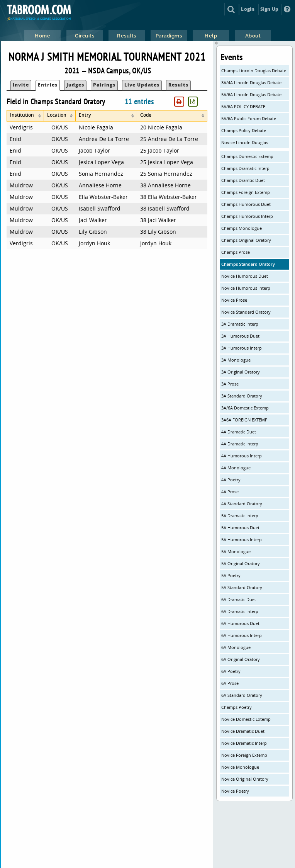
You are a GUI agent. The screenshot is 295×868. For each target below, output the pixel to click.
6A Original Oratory (241, 659)
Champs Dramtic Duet (243, 180)
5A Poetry (231, 575)
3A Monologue (236, 360)
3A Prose (230, 384)
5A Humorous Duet (240, 527)
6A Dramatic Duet (239, 599)
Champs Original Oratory (246, 240)
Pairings (104, 85)
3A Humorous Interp (242, 348)
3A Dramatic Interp (240, 324)
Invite (21, 85)
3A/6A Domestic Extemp (245, 408)
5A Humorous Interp (242, 539)
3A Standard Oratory (242, 396)
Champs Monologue (242, 228)
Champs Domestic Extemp (247, 156)
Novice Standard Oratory (246, 312)
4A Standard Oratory (242, 504)
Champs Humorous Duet (246, 204)
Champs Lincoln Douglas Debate (254, 70)
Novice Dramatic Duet (243, 731)
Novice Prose (234, 300)
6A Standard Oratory (242, 695)
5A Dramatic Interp (240, 516)
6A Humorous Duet (240, 623)
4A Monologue (236, 468)
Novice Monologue (240, 767)
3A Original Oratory (241, 372)
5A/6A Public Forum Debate (249, 118)
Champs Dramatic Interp (245, 168)
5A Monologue (236, 551)
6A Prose (230, 683)
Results (178, 85)
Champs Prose (236, 252)
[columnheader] (25, 116)
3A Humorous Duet (240, 336)
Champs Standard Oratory (248, 264)
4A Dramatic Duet (239, 432)
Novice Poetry (235, 791)
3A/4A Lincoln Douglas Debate (251, 82)
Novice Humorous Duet (245, 276)
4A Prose (230, 492)
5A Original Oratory (241, 563)
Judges (75, 85)
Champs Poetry (237, 707)
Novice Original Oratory (245, 779)
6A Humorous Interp (242, 635)
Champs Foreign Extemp (246, 192)
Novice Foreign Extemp (244, 755)
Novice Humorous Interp (246, 288)
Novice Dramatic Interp (244, 743)
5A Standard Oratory (242, 587)
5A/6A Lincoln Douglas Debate (251, 94)
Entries (48, 85)
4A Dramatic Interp (240, 444)
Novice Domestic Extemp (246, 719)
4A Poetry (231, 480)
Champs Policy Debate (244, 130)
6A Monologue (236, 647)
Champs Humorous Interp (247, 216)
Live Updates (142, 85)
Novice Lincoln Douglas (245, 142)
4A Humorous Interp (242, 456)
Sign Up (269, 9)
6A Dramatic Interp (240, 611)
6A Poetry (231, 671)
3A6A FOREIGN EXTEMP (244, 420)
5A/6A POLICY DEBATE (243, 106)
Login (248, 9)
